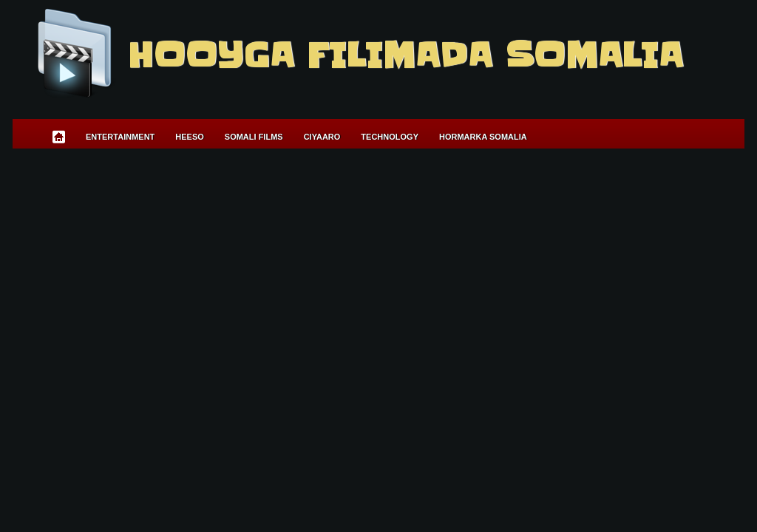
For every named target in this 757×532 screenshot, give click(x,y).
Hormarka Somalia (483, 137)
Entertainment (120, 137)
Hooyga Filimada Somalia (405, 55)
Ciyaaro (322, 137)
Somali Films (254, 137)
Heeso (190, 137)
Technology (390, 137)
